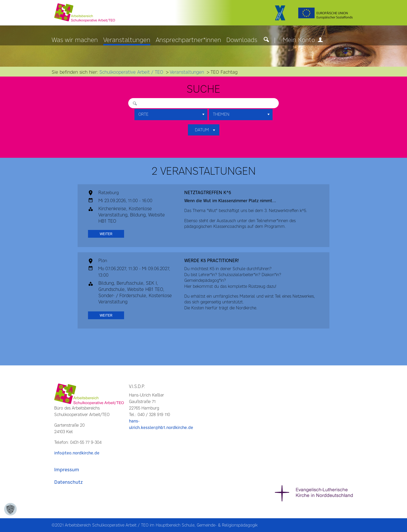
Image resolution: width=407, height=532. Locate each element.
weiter (106, 234)
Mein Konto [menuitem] (303, 40)
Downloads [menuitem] (242, 40)
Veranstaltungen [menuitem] (127, 40)
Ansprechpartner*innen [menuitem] (188, 40)
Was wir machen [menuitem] (75, 40)
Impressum (67, 470)
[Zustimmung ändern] (10, 509)
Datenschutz (68, 482)
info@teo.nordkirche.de (77, 453)
